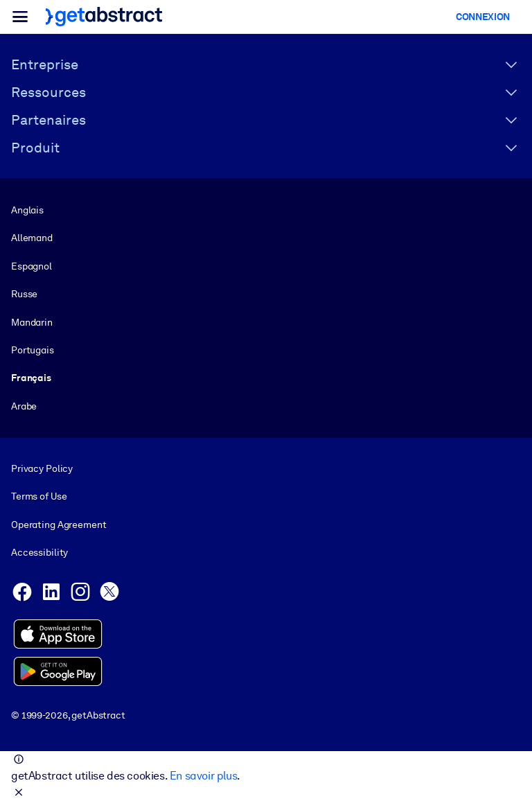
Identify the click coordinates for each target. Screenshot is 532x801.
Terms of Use (39, 497)
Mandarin (32, 322)
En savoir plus (203, 776)
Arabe (24, 406)
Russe (24, 294)
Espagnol (32, 266)
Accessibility (39, 552)
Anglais (27, 210)
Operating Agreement (59, 525)
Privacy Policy (42, 468)
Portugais (33, 350)
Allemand (32, 238)
